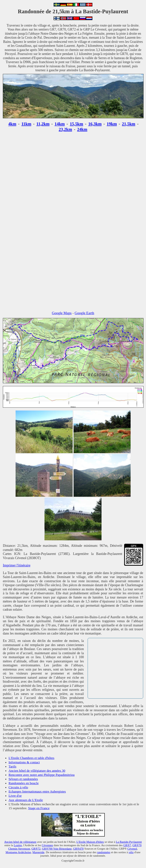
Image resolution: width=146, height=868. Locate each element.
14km (60, 124)
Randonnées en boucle (24, 783)
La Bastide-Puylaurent (129, 842)
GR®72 (36, 849)
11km (26, 124)
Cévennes (47, 845)
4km (12, 124)
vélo (131, 852)
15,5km (76, 124)
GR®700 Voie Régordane (57, 849)
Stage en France (39, 808)
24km (82, 129)
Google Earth (85, 313)
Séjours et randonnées (23, 779)
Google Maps (62, 313)
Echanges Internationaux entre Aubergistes (37, 791)
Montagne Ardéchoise (18, 852)
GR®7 (127, 845)
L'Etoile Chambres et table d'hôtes (31, 758)
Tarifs (12, 766)
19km (112, 124)
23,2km (65, 129)
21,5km (129, 124)
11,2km (43, 124)
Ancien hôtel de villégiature (20, 842)
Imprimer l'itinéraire (17, 565)
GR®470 (78, 849)
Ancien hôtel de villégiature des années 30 (37, 771)
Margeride (38, 852)
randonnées (104, 852)
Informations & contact (24, 762)
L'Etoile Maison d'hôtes (90, 842)
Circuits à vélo (18, 787)
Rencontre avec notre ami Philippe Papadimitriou (42, 775)
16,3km (95, 124)
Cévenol (132, 849)
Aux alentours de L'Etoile (26, 800)
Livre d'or (15, 796)
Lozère (18, 845)
